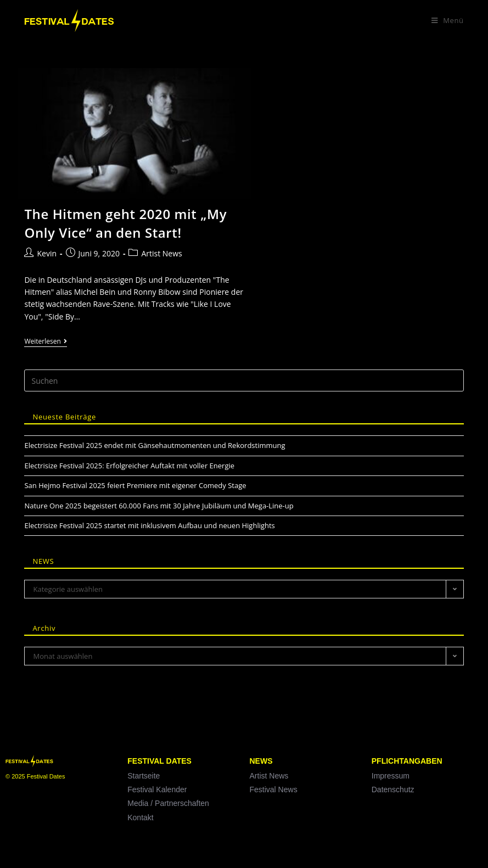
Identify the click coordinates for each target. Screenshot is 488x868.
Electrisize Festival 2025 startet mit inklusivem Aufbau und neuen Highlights (149, 525)
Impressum (391, 776)
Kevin (47, 253)
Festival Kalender (157, 789)
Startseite (144, 776)
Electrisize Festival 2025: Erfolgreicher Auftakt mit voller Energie (129, 466)
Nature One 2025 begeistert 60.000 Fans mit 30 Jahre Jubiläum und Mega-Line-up (159, 506)
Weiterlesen (45, 342)
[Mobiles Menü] (448, 20)
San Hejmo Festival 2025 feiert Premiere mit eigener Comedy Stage (135, 485)
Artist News (161, 253)
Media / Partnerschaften (168, 803)
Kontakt (140, 817)
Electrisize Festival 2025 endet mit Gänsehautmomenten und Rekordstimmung (155, 445)
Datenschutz (393, 789)
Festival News (274, 789)
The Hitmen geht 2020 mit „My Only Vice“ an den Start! (125, 223)
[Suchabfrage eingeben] (244, 380)
